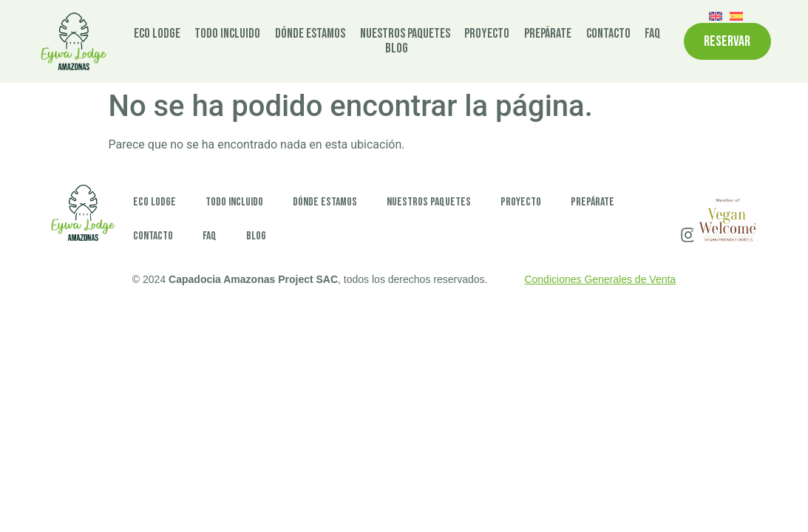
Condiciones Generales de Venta (600, 279)
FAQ (652, 34)
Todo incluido (227, 34)
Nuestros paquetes (405, 34)
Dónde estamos (310, 34)
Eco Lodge (157, 34)
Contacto (608, 34)
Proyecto (487, 34)
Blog (397, 49)
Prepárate (548, 34)
